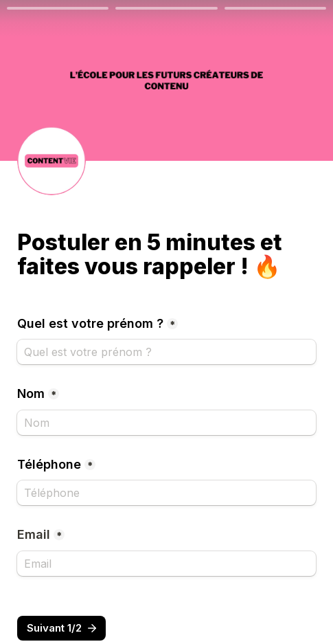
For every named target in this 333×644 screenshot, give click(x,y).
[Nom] (166, 423)
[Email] (166, 564)
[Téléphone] (166, 493)
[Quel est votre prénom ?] (166, 352)
